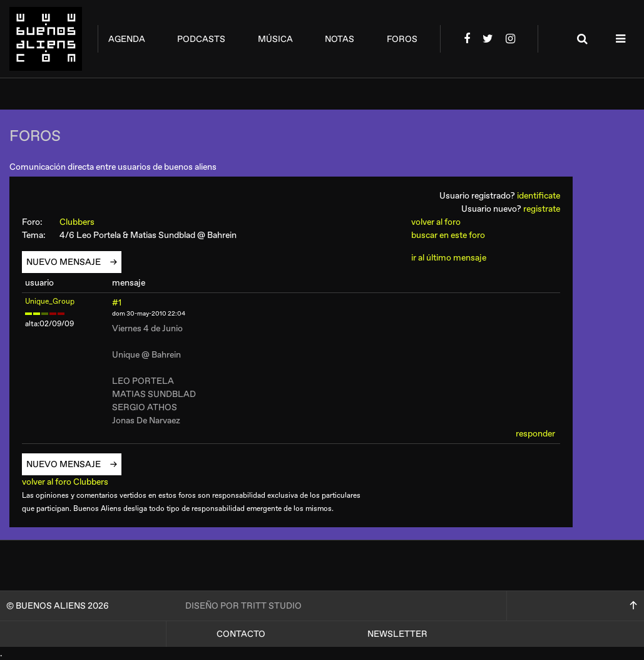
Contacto (241, 634)
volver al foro (436, 222)
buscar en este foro (448, 235)
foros (402, 39)
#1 (117, 303)
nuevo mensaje (68, 262)
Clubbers (83, 222)
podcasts (201, 39)
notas (340, 39)
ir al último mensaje (449, 258)
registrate (542, 209)
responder (535, 434)
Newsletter (397, 634)
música (275, 39)
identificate (539, 196)
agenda (127, 39)
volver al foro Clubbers (70, 482)
